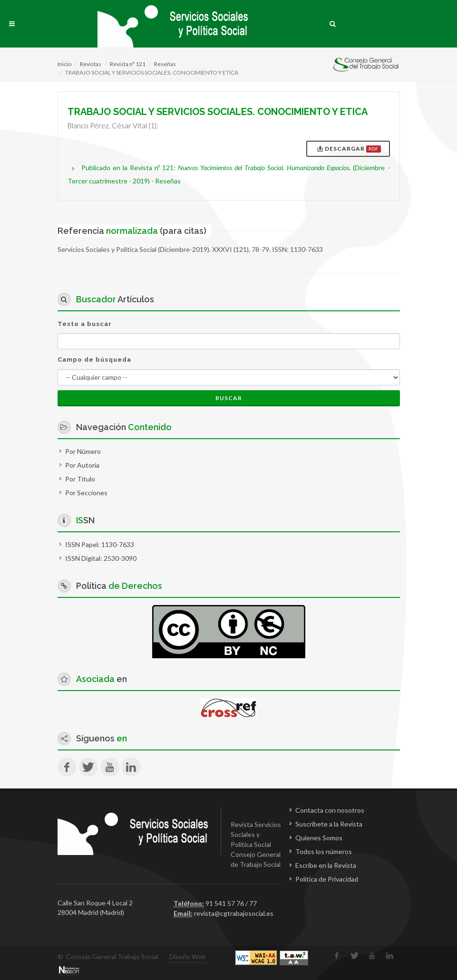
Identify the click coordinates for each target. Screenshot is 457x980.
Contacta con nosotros (330, 810)
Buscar (229, 398)
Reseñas (165, 64)
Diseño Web (188, 956)
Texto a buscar (85, 324)
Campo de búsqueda (94, 360)
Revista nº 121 (128, 64)
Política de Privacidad (327, 879)
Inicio (64, 64)
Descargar (349, 149)
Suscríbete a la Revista (329, 824)
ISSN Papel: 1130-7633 (100, 544)
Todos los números (324, 851)
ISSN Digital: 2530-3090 (101, 558)
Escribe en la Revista (326, 865)
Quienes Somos (319, 838)
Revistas (91, 64)
